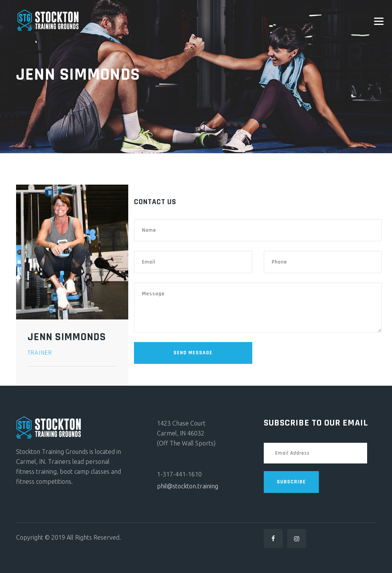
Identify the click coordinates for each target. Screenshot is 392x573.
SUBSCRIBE (291, 482)
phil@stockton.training (188, 486)
